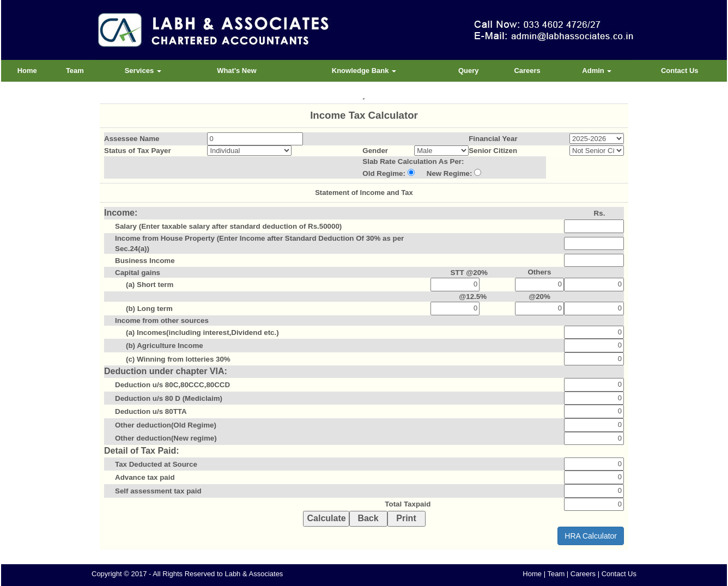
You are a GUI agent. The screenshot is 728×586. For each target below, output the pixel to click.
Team (75, 71)
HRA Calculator (591, 536)
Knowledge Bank (364, 71)
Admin (597, 71)
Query (469, 71)
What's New (236, 71)
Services (143, 71)
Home (27, 71)
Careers (527, 71)
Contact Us (680, 71)
